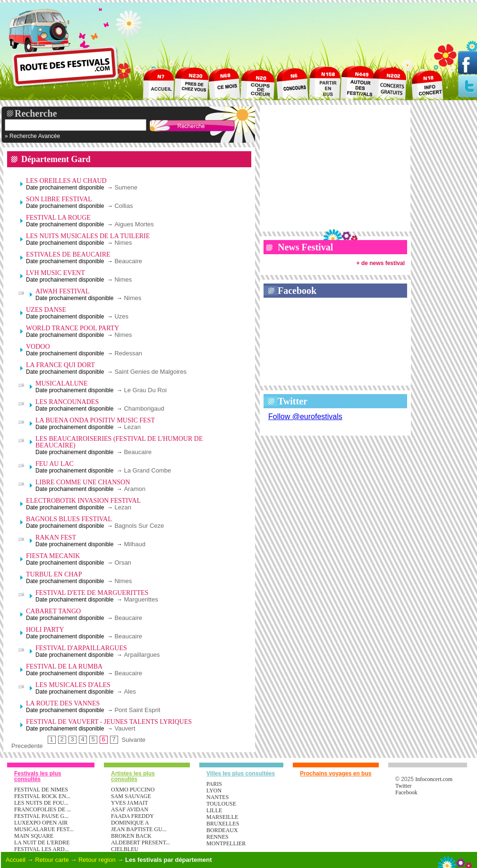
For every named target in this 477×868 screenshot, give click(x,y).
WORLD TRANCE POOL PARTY (72, 328)
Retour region (97, 860)
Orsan (123, 563)
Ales (130, 692)
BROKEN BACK (131, 836)
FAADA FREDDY (132, 816)
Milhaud (135, 544)
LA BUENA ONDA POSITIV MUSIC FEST (95, 420)
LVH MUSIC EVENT (55, 273)
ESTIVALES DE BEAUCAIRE (68, 254)
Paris (214, 784)
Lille (214, 810)
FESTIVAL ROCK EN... (42, 796)
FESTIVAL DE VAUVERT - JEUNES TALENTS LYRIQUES (109, 722)
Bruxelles (223, 824)
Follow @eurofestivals (305, 417)
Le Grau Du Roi (145, 390)
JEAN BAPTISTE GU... (139, 829)
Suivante (134, 740)
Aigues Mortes (134, 224)
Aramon (135, 489)
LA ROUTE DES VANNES (63, 703)
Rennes (217, 837)
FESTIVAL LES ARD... (42, 849)
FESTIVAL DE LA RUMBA (64, 666)
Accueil (16, 860)
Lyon (214, 791)
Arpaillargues (142, 655)
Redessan (128, 353)
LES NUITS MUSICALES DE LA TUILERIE (88, 236)
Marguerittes (141, 599)
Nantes (217, 797)
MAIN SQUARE (34, 836)
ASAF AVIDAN (130, 809)
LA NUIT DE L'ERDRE (42, 842)
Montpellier (226, 843)
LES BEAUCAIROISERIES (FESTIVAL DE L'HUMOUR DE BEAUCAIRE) (119, 442)
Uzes (121, 316)
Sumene (126, 187)
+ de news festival (381, 263)
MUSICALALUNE (61, 383)
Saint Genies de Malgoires (150, 372)
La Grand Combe (147, 470)
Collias (124, 206)
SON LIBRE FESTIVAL (59, 199)
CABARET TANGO (53, 611)
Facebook (297, 291)
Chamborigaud (144, 408)
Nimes (123, 243)
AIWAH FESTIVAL (62, 291)
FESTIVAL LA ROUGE (58, 218)
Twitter (293, 401)
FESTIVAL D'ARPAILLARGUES (81, 648)
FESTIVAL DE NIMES (41, 790)
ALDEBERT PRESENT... (141, 842)
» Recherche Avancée (32, 136)
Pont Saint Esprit (137, 710)
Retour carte (52, 860)
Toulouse (221, 804)
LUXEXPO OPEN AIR (41, 823)
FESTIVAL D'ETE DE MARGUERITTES (92, 593)
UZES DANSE (46, 310)
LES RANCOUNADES (67, 402)
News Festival (305, 247)
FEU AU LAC (55, 464)
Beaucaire (128, 261)
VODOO (38, 347)
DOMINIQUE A (130, 823)
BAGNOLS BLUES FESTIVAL (69, 519)
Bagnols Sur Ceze (139, 526)
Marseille (222, 817)
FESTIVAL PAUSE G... (41, 816)
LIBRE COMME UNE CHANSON (83, 482)
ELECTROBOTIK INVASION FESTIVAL (83, 501)
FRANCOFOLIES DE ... (43, 809)
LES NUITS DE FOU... (41, 803)
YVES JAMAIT (129, 803)
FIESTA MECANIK (53, 556)
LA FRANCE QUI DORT (60, 365)
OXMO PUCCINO (133, 790)
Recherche (36, 113)
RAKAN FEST (56, 537)
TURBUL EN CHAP (54, 574)
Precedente (27, 746)
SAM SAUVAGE (131, 796)
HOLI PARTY (45, 630)
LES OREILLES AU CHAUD (66, 181)
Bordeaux (222, 830)
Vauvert (125, 728)
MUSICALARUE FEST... (44, 829)
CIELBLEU (125, 849)
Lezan (132, 427)
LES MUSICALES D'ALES (73, 685)
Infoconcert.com (434, 779)
